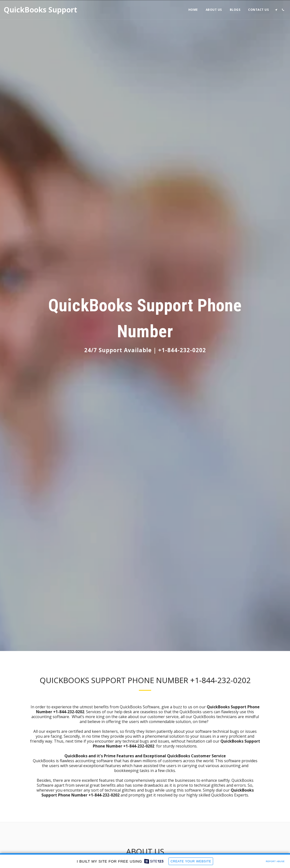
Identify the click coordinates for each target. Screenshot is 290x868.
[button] (276, 10)
